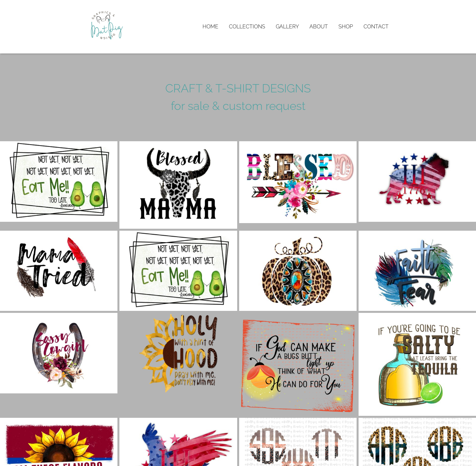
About (319, 27)
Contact (376, 27)
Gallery (287, 27)
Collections (247, 27)
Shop (346, 27)
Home (210, 27)
